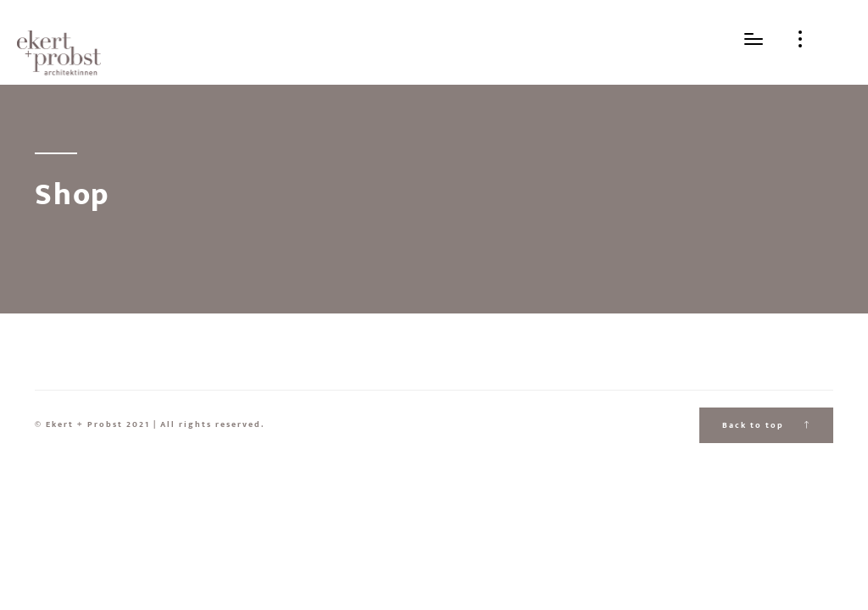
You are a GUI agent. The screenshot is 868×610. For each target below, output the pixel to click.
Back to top (766, 425)
